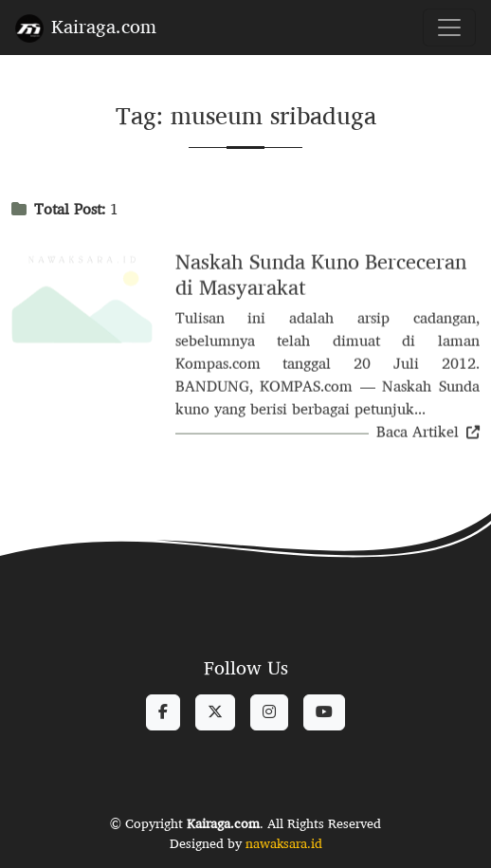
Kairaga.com (86, 26)
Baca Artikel (428, 433)
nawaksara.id (284, 843)
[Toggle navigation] (449, 28)
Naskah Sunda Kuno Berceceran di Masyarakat (321, 276)
